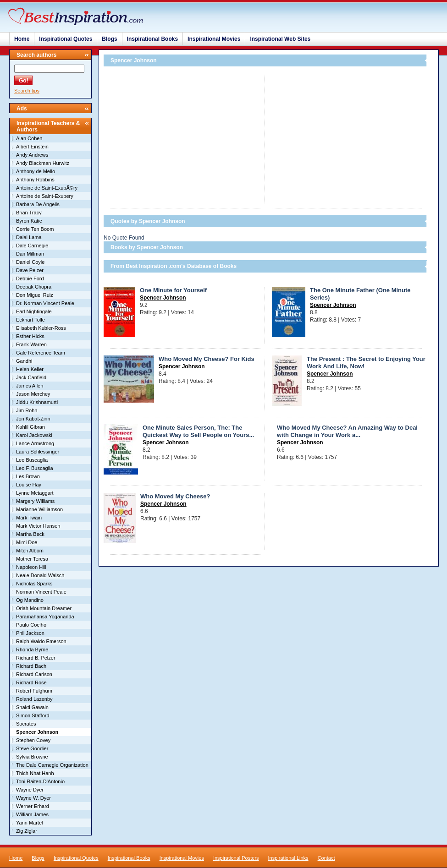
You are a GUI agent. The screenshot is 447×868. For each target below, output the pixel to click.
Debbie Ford (30, 278)
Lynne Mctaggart (35, 493)
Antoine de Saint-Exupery (45, 196)
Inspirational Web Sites (280, 39)
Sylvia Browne (32, 757)
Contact (326, 858)
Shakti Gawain (32, 707)
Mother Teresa (32, 559)
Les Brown (28, 476)
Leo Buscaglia (32, 460)
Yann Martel (30, 823)
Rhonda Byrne (32, 650)
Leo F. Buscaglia (35, 468)
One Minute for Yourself (173, 290)
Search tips (27, 91)
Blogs (109, 39)
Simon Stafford (33, 715)
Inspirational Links (288, 858)
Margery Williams (35, 501)
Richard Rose (31, 682)
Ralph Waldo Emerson (41, 641)
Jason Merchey (33, 394)
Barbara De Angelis (38, 204)
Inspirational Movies (214, 39)
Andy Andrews (32, 155)
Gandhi (24, 361)
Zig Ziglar (27, 831)
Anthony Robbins (35, 180)
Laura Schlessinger (38, 452)
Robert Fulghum (34, 691)
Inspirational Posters (236, 858)
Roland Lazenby (34, 699)
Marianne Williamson (39, 509)
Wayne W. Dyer (33, 798)
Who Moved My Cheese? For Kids (207, 359)
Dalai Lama (29, 237)
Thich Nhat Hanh (35, 773)
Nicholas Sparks (34, 584)
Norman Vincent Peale (41, 592)
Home (22, 39)
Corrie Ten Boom (35, 229)
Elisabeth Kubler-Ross (41, 328)
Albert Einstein (32, 147)
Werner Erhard (33, 806)
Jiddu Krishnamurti (37, 402)
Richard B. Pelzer (36, 658)
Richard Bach (31, 666)
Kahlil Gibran (30, 427)
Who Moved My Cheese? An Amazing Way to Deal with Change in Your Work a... (347, 431)
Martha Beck (30, 534)
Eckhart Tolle (30, 320)
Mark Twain (29, 518)
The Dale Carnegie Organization (52, 765)
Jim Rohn (27, 410)
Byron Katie (29, 221)
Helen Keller (30, 369)
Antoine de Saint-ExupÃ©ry (47, 188)
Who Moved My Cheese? (175, 496)
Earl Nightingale (34, 311)
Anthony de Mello (36, 171)
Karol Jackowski (34, 435)
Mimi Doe (27, 542)
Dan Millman (30, 254)
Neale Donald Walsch (40, 575)
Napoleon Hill (31, 567)
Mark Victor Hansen (38, 526)
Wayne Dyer (30, 790)
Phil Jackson (30, 633)
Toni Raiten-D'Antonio (40, 781)
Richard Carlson (34, 674)
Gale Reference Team (41, 353)
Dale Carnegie (32, 246)
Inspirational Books (152, 39)
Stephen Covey (33, 740)
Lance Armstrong (35, 443)
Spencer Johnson (163, 298)
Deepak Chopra (34, 287)
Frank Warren (31, 344)
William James (32, 814)
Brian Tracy (29, 213)
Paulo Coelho (31, 625)
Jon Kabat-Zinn (33, 419)
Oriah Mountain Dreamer (44, 608)
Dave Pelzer (30, 270)
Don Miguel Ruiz (35, 295)
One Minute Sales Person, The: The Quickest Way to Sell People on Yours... (198, 431)
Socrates (26, 724)
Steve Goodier (32, 748)
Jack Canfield (31, 377)
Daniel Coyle (30, 262)
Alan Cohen (29, 138)
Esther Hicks (30, 336)
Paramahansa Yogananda (45, 617)
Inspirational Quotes (66, 39)
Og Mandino (30, 600)
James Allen (30, 386)
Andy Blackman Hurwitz (43, 163)
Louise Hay (29, 485)
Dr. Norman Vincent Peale (45, 303)
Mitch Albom (30, 551)
